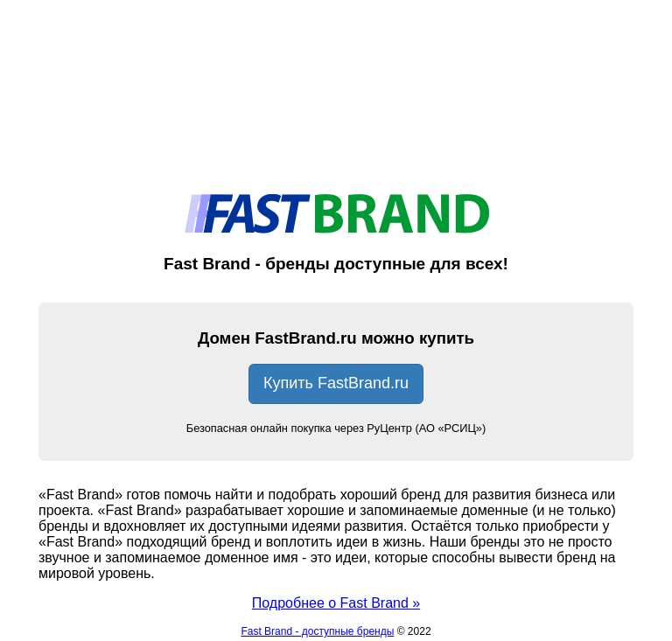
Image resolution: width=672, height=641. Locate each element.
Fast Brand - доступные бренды (317, 631)
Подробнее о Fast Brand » (336, 603)
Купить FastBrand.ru (336, 383)
